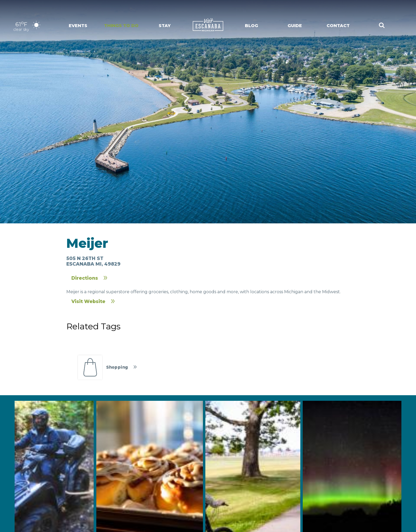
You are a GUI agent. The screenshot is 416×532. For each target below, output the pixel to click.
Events (78, 26)
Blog (252, 26)
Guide (295, 26)
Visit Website (88, 301)
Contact (338, 26)
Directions (85, 278)
